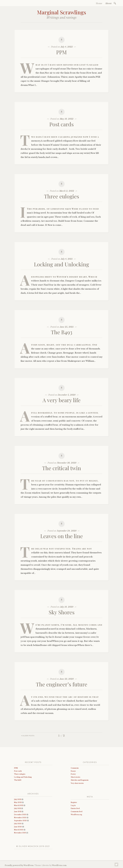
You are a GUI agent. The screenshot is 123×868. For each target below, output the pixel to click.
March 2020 (19, 830)
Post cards (61, 124)
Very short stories (77, 783)
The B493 (62, 332)
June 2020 (18, 827)
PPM (61, 52)
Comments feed (77, 812)
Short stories (75, 777)
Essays (73, 771)
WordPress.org (76, 815)
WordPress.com (59, 865)
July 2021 (18, 808)
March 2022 (19, 805)
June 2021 (18, 812)
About (108, 3)
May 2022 (18, 802)
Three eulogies (62, 196)
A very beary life (61, 400)
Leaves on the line (62, 536)
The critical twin (62, 468)
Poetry (73, 774)
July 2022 (18, 799)
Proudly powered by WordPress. (19, 865)
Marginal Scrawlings (62, 12)
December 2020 (20, 815)
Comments (75, 768)
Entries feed (75, 808)
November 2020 (20, 818)
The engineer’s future (62, 684)
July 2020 (18, 824)
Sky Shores (62, 612)
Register (74, 802)
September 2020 (20, 821)
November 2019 (20, 833)
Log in (73, 805)
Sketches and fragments (80, 780)
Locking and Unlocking (61, 264)
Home (99, 3)
